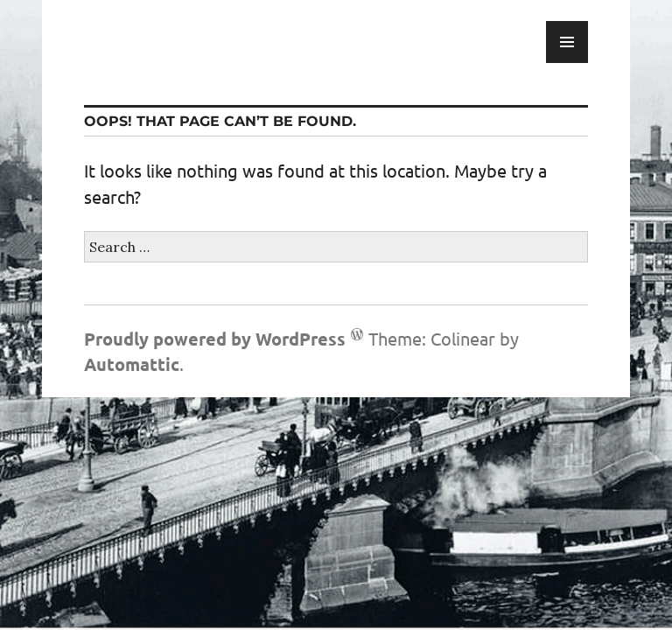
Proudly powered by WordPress (215, 339)
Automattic (132, 364)
